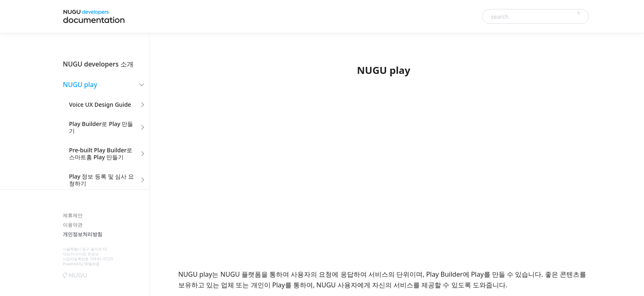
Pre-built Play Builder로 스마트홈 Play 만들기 (101, 154)
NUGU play (80, 85)
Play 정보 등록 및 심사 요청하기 (101, 180)
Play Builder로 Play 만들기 (101, 127)
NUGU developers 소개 (98, 64)
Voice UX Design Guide (100, 104)
